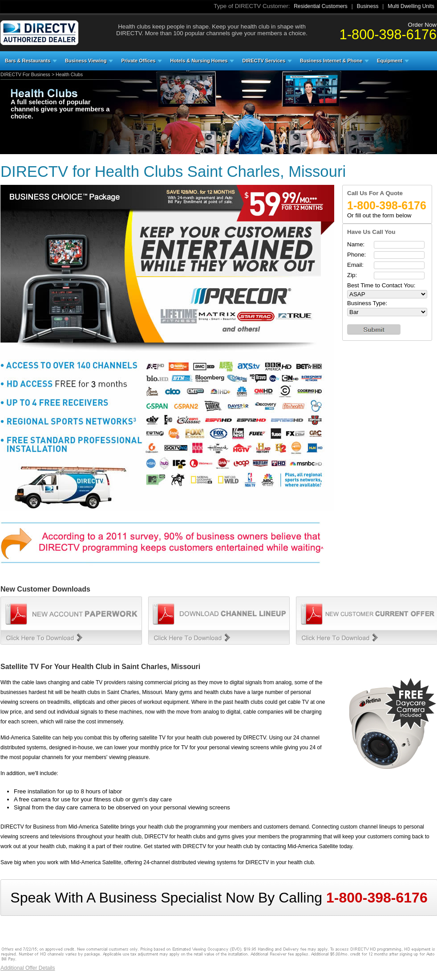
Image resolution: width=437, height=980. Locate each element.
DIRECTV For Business (25, 74)
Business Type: (367, 303)
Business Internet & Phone (331, 61)
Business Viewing (86, 61)
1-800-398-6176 (388, 34)
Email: (355, 265)
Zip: (352, 275)
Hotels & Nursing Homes (199, 61)
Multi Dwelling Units (411, 6)
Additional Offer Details (28, 968)
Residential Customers (321, 6)
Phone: (356, 255)
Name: (356, 244)
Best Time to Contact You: (381, 285)
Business (368, 6)
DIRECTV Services (264, 61)
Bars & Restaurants (28, 61)
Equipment (390, 61)
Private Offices (138, 61)
